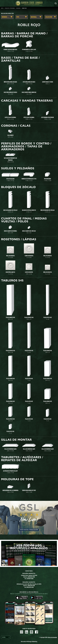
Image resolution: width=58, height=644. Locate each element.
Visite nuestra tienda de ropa (29, 530)
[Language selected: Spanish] (6, 637)
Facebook (36, 632)
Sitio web (29, 641)
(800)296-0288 (31, 586)
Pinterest (31, 632)
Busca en (56, 3)
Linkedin (27, 632)
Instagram (22, 632)
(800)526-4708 (31, 577)
